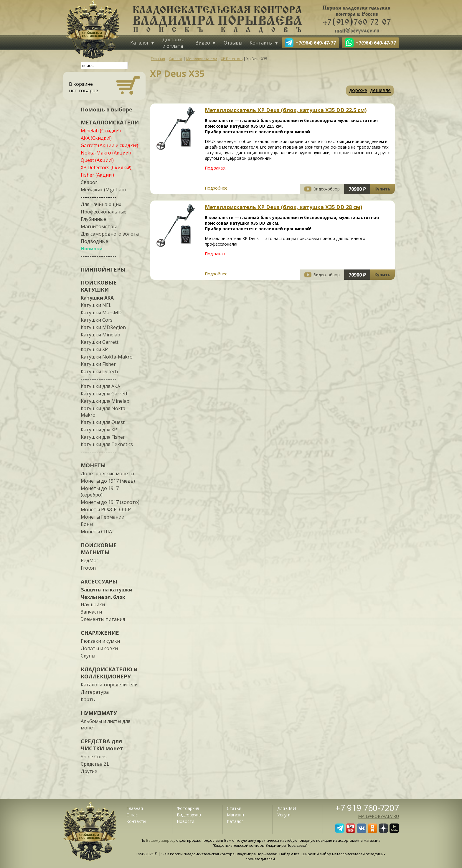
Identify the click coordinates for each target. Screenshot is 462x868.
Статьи (234, 808)
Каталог (140, 43)
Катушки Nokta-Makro (107, 357)
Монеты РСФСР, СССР (106, 509)
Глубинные (93, 219)
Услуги (284, 815)
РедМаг (90, 560)
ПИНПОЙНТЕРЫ (103, 269)
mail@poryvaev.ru (378, 816)
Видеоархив (189, 815)
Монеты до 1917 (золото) (110, 502)
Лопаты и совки (99, 648)
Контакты (261, 43)
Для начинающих (101, 204)
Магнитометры (99, 226)
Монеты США (96, 532)
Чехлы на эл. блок (103, 597)
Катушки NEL (96, 305)
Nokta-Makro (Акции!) (106, 153)
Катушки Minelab (100, 335)
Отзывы (233, 43)
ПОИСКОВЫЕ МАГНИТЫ (99, 549)
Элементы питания (103, 619)
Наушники (93, 604)
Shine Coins (94, 757)
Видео (203, 43)
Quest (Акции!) (97, 160)
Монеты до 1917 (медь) (108, 481)
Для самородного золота (110, 234)
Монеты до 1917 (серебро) (100, 491)
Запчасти (91, 612)
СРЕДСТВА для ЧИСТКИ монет (102, 745)
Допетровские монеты (107, 474)
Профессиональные (104, 212)
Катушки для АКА (100, 386)
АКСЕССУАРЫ (99, 581)
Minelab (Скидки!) (101, 131)
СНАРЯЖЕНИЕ (100, 633)
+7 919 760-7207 (367, 808)
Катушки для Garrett (104, 394)
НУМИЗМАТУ (99, 713)
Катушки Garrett (100, 342)
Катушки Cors (97, 320)
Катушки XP (94, 349)
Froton (88, 568)
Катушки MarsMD (101, 313)
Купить (382, 189)
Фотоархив (188, 808)
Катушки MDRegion (103, 327)
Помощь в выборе (107, 109)
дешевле (380, 90)
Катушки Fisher (98, 364)
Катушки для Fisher (103, 437)
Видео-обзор (326, 189)
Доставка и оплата (173, 43)
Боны (87, 524)
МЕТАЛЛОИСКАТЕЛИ (110, 122)
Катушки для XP (99, 430)
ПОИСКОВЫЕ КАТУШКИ (99, 286)
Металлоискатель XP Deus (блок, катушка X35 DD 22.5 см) (286, 110)
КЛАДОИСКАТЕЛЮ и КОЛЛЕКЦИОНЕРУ (109, 673)
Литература (95, 692)
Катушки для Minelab (105, 401)
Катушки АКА (97, 298)
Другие (89, 771)
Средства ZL (95, 764)
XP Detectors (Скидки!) (106, 167)
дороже (358, 90)
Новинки (92, 249)
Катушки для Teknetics (107, 444)
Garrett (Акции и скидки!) (109, 145)
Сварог (89, 182)
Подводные (94, 241)
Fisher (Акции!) (97, 175)
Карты (88, 699)
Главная (135, 808)
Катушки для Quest (103, 422)
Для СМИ (287, 808)
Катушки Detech (99, 371)
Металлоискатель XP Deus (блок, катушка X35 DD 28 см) (283, 207)
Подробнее (216, 188)
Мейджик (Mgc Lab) (103, 190)
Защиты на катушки (107, 590)
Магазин (235, 815)
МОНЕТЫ (93, 465)
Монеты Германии (103, 517)
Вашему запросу (161, 840)
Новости (185, 821)
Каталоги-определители (109, 685)
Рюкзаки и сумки (100, 641)
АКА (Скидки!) (96, 138)
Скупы (88, 656)
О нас (132, 815)
